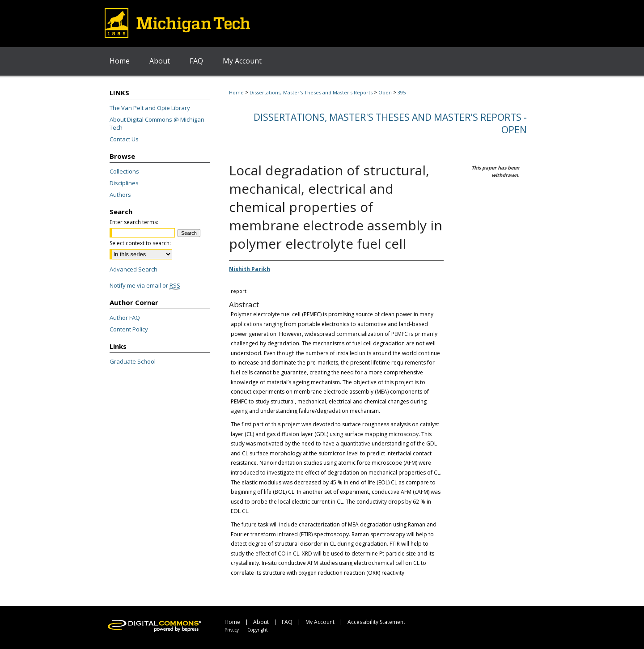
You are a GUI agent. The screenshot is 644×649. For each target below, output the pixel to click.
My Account (320, 622)
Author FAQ (125, 318)
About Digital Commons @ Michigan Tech (157, 123)
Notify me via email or (145, 285)
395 (402, 92)
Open (385, 92)
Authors (120, 195)
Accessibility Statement (376, 622)
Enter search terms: (134, 222)
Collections (124, 171)
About (261, 622)
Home (236, 92)
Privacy (232, 630)
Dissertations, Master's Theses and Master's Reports (311, 92)
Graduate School (133, 361)
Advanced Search (133, 269)
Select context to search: (140, 243)
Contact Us (124, 139)
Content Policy (129, 329)
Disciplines (124, 183)
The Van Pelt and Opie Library (150, 108)
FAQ (287, 622)
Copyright (258, 630)
